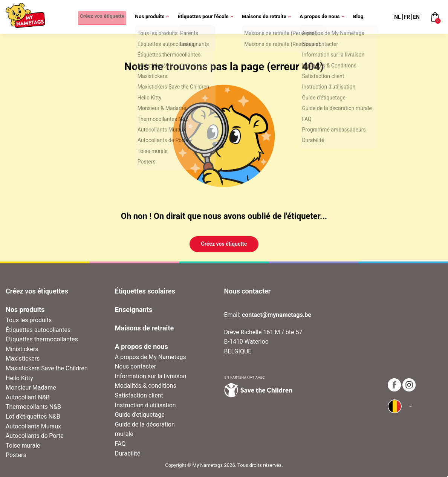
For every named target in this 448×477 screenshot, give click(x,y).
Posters (16, 455)
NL (397, 17)
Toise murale (23, 446)
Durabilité (128, 453)
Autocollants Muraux (33, 426)
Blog (358, 17)
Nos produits (153, 17)
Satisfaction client (139, 395)
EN (416, 17)
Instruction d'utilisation (145, 405)
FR (407, 17)
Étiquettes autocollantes (38, 330)
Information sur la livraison (151, 376)
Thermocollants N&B (33, 407)
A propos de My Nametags (151, 357)
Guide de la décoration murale (145, 429)
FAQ (120, 444)
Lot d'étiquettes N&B (33, 417)
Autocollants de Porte (35, 436)
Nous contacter (135, 366)
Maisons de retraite (267, 17)
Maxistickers (23, 359)
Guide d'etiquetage (140, 415)
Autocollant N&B (28, 397)
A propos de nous (323, 17)
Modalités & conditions (146, 386)
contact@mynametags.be (277, 315)
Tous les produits (29, 320)
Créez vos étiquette (100, 17)
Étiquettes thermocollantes (42, 339)
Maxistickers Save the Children (47, 368)
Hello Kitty (19, 378)
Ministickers (22, 349)
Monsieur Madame (31, 388)
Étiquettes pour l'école (206, 17)
